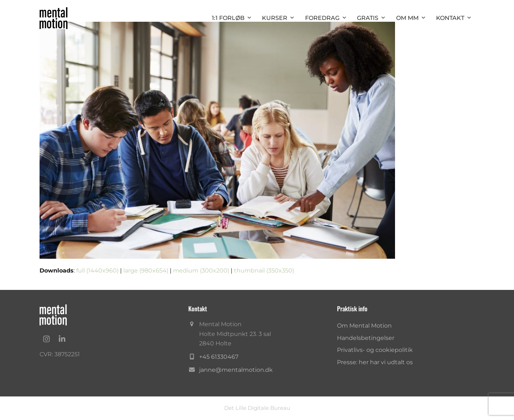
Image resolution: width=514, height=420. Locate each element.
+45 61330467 (219, 357)
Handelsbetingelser (366, 338)
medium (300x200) (201, 271)
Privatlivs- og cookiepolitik (375, 350)
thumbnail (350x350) (264, 271)
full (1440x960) (97, 271)
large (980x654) (146, 271)
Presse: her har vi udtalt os (375, 362)
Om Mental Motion (364, 326)
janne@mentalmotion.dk (236, 370)
